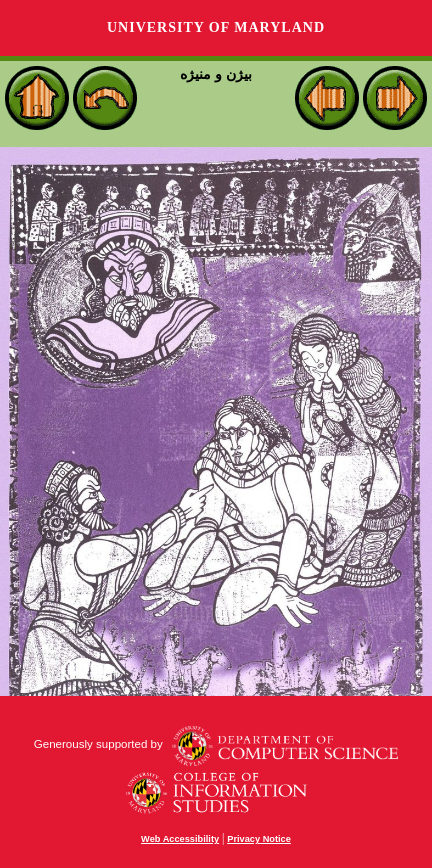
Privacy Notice (259, 839)
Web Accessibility (180, 839)
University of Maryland (216, 27)
